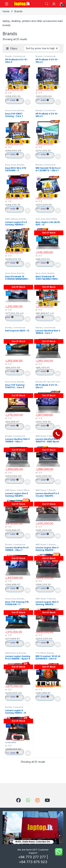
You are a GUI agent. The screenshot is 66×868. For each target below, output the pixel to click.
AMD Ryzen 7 (42, 436)
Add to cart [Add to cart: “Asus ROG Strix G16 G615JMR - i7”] (28, 211)
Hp (48, 382)
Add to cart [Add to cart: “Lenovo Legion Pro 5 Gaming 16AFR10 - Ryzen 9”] (28, 265)
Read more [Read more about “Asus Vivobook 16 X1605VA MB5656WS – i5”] (27, 319)
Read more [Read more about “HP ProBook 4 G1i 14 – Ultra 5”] (58, 428)
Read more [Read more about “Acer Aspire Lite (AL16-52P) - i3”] (58, 265)
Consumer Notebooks (14, 708)
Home (6, 11)
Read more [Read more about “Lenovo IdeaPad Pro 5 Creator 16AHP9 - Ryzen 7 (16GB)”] (58, 536)
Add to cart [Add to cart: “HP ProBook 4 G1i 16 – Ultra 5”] (58, 102)
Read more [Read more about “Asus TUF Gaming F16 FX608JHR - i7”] (27, 645)
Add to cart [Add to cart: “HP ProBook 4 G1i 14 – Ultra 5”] (28, 102)
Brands (9, 56)
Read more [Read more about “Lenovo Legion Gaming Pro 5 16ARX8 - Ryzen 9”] (27, 699)
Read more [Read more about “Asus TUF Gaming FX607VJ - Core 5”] (27, 428)
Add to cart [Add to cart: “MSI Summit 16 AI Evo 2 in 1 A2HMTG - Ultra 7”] (58, 211)
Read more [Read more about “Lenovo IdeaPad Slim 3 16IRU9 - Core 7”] (58, 373)
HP (45, 382)
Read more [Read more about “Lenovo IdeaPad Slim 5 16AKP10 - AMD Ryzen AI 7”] (58, 482)
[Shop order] (42, 48)
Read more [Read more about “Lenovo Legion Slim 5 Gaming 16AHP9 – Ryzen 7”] (58, 645)
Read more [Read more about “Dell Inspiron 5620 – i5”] (27, 373)
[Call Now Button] (58, 434)
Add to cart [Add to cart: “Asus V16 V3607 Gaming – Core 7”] (28, 156)
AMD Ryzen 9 (11, 653)
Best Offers (52, 219)
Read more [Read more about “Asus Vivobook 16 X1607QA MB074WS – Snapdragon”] (58, 319)
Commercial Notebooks (15, 57)
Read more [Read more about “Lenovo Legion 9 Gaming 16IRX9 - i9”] (28, 753)
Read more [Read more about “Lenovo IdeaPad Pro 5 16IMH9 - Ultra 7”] (27, 590)
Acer (38, 219)
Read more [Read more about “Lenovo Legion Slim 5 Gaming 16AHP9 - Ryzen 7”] (27, 536)
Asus (8, 110)
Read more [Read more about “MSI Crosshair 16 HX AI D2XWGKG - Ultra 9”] (58, 699)
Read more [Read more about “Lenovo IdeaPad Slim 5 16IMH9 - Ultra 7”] (27, 482)
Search (47, 4)
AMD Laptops (12, 219)
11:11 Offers (41, 653)
